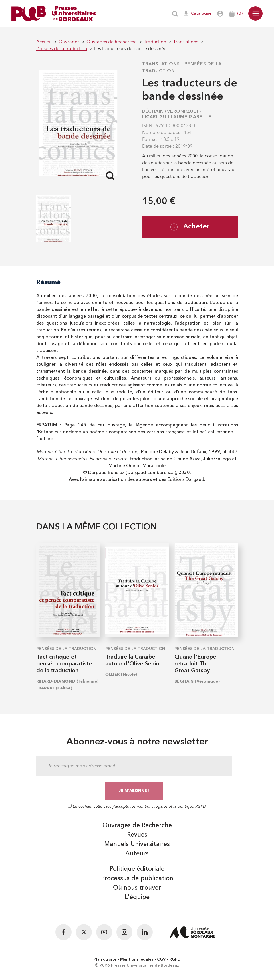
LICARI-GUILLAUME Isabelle (177, 117)
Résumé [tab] (48, 282)
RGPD (175, 959)
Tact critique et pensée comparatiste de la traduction (64, 664)
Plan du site (105, 959)
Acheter (190, 227)
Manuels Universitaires (137, 844)
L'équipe (137, 897)
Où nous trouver (137, 888)
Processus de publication (137, 878)
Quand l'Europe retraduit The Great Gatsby (195, 664)
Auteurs (137, 854)
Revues (137, 835)
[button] (255, 13)
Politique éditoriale (137, 869)
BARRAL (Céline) (55, 688)
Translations (161, 64)
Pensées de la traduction (66, 649)
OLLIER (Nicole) (121, 674)
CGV (161, 959)
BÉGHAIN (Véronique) (170, 112)
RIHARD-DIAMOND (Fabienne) (67, 681)
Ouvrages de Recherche (137, 825)
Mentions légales (137, 959)
